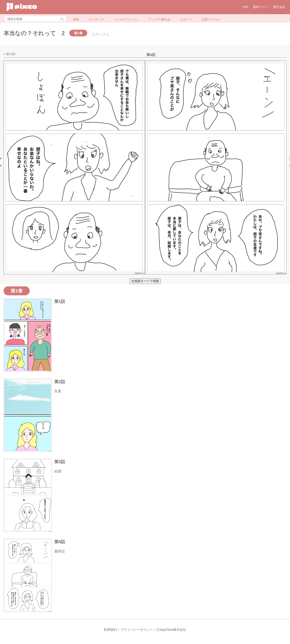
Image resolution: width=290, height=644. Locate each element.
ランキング (96, 19)
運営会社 (279, 7)
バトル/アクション (126, 19)
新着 (76, 19)
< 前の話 (9, 54)
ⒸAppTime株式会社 (171, 630)
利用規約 (110, 630)
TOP (245, 7)
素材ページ (261, 7)
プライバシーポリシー (137, 630)
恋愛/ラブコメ (211, 19)
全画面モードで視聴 (145, 281)
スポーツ (186, 19)
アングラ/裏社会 (159, 19)
